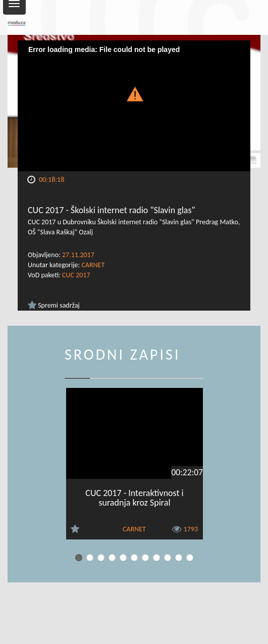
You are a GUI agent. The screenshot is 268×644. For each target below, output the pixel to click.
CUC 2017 (76, 275)
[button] (134, 93)
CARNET (93, 265)
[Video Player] (134, 106)
